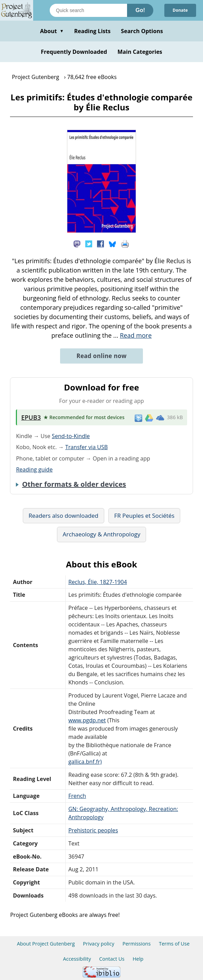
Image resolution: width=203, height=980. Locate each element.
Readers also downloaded (64, 516)
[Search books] (88, 10)
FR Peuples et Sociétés (144, 516)
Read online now (101, 356)
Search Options (142, 31)
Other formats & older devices (74, 484)
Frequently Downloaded (74, 52)
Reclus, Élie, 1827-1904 (98, 582)
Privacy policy (99, 944)
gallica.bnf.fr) (85, 762)
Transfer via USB (86, 447)
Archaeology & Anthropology (102, 534)
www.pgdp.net (87, 720)
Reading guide (34, 469)
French (77, 796)
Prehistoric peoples (93, 830)
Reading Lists (93, 31)
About (52, 31)
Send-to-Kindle (71, 436)
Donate (180, 10)
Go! (140, 10)
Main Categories (140, 52)
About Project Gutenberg (46, 944)
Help (138, 959)
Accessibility (77, 959)
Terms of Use (174, 944)
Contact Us (112, 959)
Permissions (137, 944)
